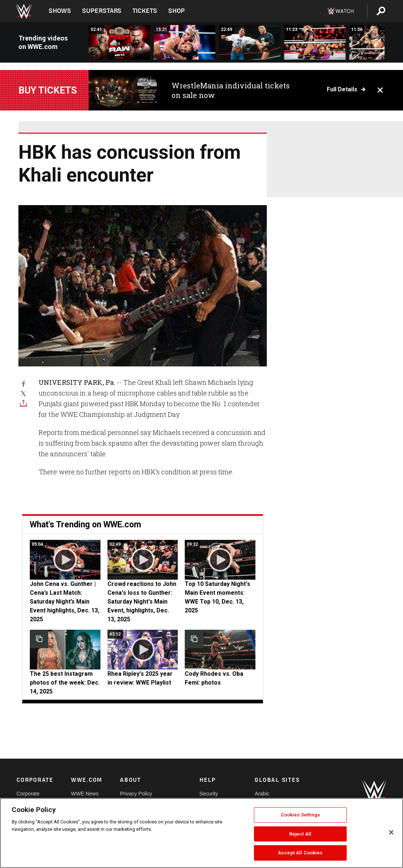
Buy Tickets (48, 90)
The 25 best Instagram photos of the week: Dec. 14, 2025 (65, 683)
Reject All (300, 834)
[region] (201, 833)
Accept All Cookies (300, 853)
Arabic (262, 794)
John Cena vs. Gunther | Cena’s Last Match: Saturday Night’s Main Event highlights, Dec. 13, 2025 (65, 602)
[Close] (391, 832)
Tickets (145, 11)
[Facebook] (23, 383)
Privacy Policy (136, 794)
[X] (23, 393)
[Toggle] (23, 403)
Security (209, 794)
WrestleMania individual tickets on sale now (231, 90)
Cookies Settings (300, 815)
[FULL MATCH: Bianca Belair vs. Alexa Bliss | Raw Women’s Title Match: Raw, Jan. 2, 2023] (185, 42)
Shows (60, 11)
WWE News (85, 794)
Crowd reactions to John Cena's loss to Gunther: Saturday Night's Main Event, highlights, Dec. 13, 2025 (142, 602)
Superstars (102, 11)
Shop (176, 11)
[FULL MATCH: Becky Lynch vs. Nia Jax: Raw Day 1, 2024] (315, 42)
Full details (342, 89)
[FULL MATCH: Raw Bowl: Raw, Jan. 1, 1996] (250, 42)
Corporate (28, 794)
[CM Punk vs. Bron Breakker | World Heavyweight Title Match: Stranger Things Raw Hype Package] (119, 42)
